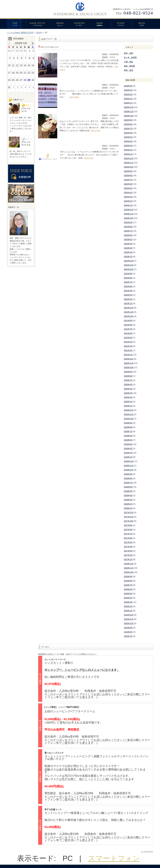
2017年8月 (128, 530)
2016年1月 (128, 611)
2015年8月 (128, 632)
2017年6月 (128, 538)
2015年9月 (128, 628)
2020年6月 (128, 385)
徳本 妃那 (128, 53)
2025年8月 (128, 124)
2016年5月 (128, 594)
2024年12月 (129, 158)
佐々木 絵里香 (130, 57)
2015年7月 (128, 636)
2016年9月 (128, 577)
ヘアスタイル (38, 24)
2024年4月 (128, 193)
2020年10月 (129, 367)
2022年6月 (128, 286)
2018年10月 (129, 470)
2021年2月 (128, 350)
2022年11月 (129, 265)
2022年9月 (128, 274)
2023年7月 (128, 231)
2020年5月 (128, 389)
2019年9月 (128, 423)
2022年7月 (128, 282)
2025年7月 (128, 129)
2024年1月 (128, 205)
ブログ (143, 24)
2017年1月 (128, 559)
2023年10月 (129, 218)
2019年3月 (128, 449)
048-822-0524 (138, 13)
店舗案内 (101, 24)
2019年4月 (128, 444)
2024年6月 (128, 184)
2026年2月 (128, 99)
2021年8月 (128, 325)
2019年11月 (129, 414)
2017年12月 (129, 513)
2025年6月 (128, 133)
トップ (17, 24)
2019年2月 (128, 453)
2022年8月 (128, 278)
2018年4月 (128, 495)
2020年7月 (128, 380)
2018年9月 (128, 474)
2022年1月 (128, 304)
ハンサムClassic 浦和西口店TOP (20, 33)
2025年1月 (128, 154)
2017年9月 (128, 525)
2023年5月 (128, 240)
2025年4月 (128, 141)
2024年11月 (129, 163)
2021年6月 (128, 333)
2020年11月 (129, 363)
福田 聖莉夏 (129, 66)
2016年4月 (128, 598)
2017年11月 (129, 517)
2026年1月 (128, 103)
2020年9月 (128, 372)
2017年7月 (128, 534)
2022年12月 (129, 261)
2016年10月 (129, 572)
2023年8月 (128, 227)
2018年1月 (128, 508)
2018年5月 (128, 491)
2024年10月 (129, 167)
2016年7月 (128, 585)
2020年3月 (128, 397)
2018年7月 (128, 483)
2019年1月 (128, 457)
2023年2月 (128, 252)
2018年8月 (128, 478)
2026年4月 (128, 90)
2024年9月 (128, 171)
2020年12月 (129, 359)
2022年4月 (128, 291)
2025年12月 (129, 107)
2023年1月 (128, 257)
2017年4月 (128, 547)
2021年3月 (128, 346)
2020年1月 (128, 406)
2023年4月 (128, 244)
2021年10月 (129, 316)
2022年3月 (128, 295)
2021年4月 (128, 342)
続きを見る (74, 97)
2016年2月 (128, 606)
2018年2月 (128, 504)
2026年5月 (128, 86)
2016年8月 (128, 581)
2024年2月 (128, 201)
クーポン (80, 24)
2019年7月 (128, 431)
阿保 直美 (128, 70)
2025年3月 (128, 146)
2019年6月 (128, 436)
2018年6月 (128, 487)
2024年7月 (128, 180)
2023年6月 (128, 235)
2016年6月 (128, 589)
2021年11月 (129, 312)
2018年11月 (129, 466)
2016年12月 (129, 564)
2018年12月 (129, 461)
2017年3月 (128, 551)
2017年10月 (129, 521)
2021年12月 (129, 308)
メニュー (60, 24)
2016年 (39, 33)
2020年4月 (128, 393)
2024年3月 (128, 197)
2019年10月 (129, 419)
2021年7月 (128, 329)
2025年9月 (128, 120)
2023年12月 (129, 210)
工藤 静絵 (128, 62)
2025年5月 (128, 137)
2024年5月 (128, 188)
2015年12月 (129, 615)
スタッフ (122, 24)
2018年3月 (128, 500)
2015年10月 (129, 623)
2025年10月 (129, 116)
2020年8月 (128, 376)
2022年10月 (129, 269)
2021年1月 (128, 355)
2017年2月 (128, 555)
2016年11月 (129, 568)
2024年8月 (128, 176)
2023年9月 (128, 222)
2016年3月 (128, 602)
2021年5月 (128, 338)
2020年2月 (128, 402)
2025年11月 (129, 112)
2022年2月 (128, 299)
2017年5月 (128, 542)
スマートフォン (114, 858)
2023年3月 (128, 248)
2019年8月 (128, 427)
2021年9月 (128, 321)
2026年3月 (128, 94)
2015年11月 (129, 619)
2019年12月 (129, 410)
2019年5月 (128, 440)
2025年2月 (128, 150)
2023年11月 (129, 214)
